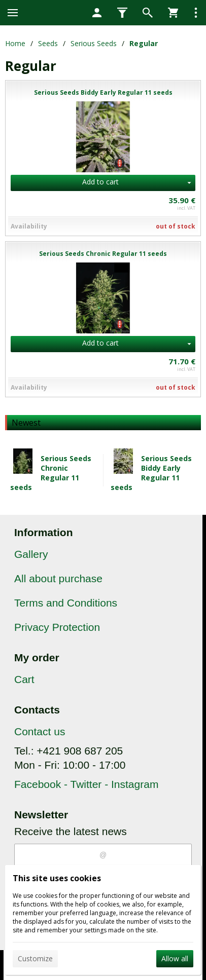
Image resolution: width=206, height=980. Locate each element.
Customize (35, 958)
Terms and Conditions (66, 603)
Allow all (175, 958)
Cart (24, 679)
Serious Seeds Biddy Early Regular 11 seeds (151, 473)
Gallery (31, 554)
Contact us (40, 731)
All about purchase (58, 578)
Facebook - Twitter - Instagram (86, 784)
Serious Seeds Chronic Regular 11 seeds (51, 473)
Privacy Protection (57, 627)
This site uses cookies (57, 878)
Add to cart (100, 182)
